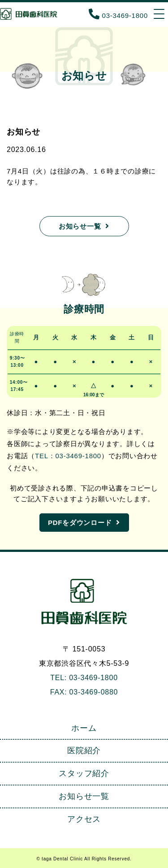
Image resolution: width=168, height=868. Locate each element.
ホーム (84, 728)
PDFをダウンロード (80, 523)
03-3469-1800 (118, 15)
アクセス (84, 819)
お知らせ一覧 (80, 226)
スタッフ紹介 (84, 773)
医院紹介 (84, 751)
